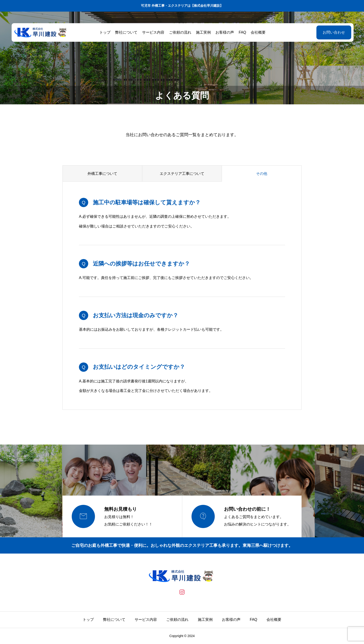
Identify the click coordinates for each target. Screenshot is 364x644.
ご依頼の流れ (180, 32)
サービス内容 (153, 32)
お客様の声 (224, 32)
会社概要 (258, 32)
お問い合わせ (333, 32)
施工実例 (203, 32)
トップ (104, 32)
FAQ (242, 32)
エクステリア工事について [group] (182, 174)
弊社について (126, 32)
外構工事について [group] (102, 174)
